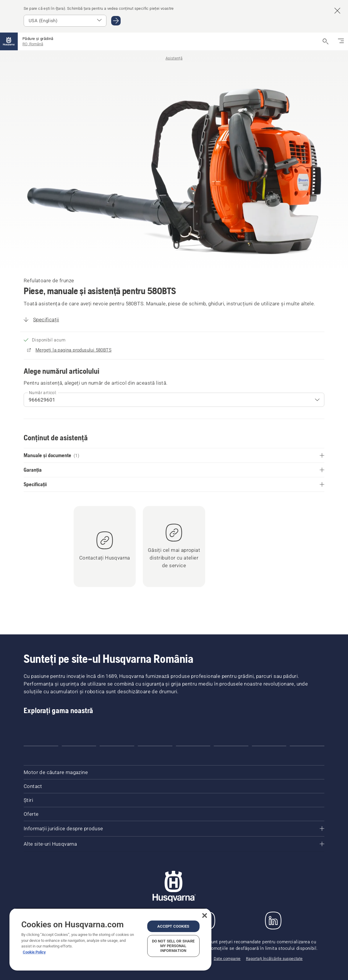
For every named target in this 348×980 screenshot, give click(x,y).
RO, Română (33, 44)
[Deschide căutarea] (326, 41)
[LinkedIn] (273, 921)
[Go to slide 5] (193, 746)
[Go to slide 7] (269, 746)
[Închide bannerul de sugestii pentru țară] (337, 11)
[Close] (205, 915)
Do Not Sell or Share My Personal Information (173, 946)
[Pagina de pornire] (9, 41)
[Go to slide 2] (79, 746)
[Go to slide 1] (41, 746)
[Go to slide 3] (117, 746)
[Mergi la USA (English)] (116, 21)
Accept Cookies (173, 926)
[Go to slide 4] (155, 746)
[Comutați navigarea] (341, 41)
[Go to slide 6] (231, 746)
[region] (110, 939)
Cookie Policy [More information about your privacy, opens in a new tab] (34, 952)
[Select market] (65, 21)
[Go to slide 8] (307, 746)
